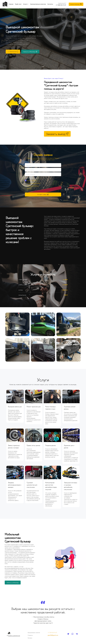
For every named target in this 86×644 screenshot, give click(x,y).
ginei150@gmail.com (53, 635)
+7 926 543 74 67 (52, 632)
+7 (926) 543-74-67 (61, 5)
